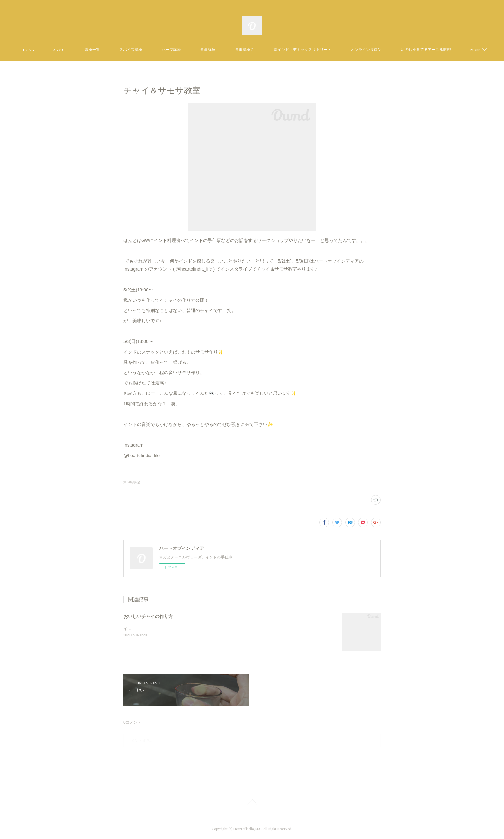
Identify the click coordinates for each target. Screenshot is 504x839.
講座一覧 (124, 50)
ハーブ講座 (203, 50)
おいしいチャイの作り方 (148, 616)
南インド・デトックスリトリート (335, 50)
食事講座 (240, 50)
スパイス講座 (163, 50)
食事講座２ (277, 50)
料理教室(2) (132, 482)
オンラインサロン (398, 50)
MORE (438, 50)
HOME (61, 50)
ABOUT (91, 50)
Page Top (252, 803)
